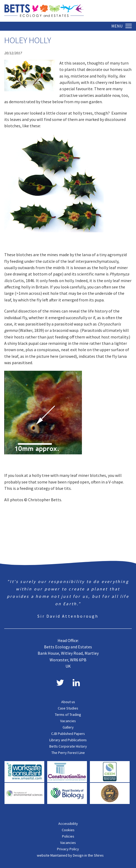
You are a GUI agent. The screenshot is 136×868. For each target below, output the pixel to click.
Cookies (68, 830)
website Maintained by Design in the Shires (70, 855)
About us (68, 702)
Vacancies (68, 721)
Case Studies (68, 708)
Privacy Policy (68, 849)
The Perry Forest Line (68, 753)
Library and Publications (68, 740)
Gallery (68, 727)
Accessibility (68, 824)
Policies (68, 836)
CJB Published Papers (68, 734)
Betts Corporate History (68, 746)
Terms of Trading (68, 715)
